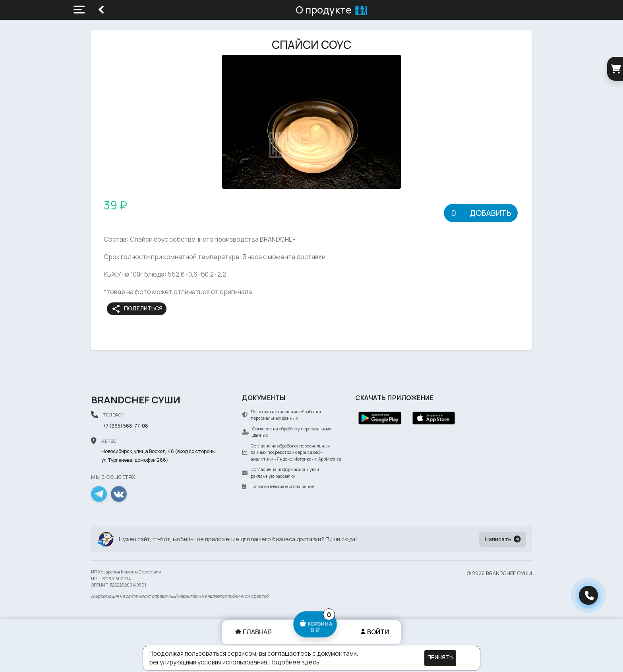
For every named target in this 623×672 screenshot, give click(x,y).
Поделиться (137, 309)
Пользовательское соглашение (278, 486)
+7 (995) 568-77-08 (126, 426)
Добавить (490, 213)
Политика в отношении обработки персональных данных (282, 415)
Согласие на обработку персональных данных (287, 432)
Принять (440, 657)
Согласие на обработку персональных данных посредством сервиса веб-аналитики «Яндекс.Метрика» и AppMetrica (292, 452)
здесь (311, 662)
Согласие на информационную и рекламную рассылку (281, 473)
